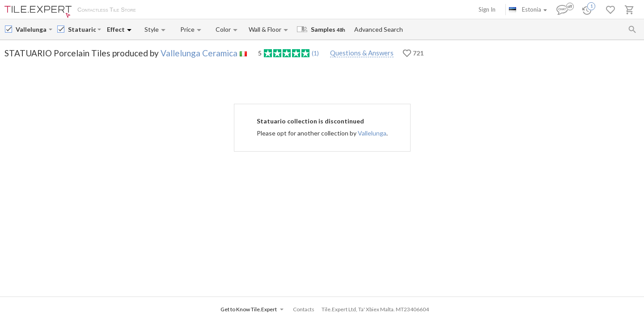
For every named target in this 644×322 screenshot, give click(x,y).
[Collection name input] (82, 29)
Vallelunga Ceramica (199, 53)
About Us (157, 10)
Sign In (487, 9)
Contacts (248, 10)
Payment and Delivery (203, 10)
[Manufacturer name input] (31, 29)
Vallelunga (372, 133)
